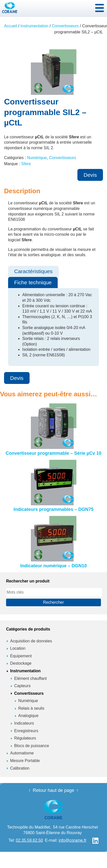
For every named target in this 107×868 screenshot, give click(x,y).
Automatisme (22, 753)
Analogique (28, 716)
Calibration (20, 768)
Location (18, 648)
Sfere (26, 164)
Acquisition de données (31, 641)
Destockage (21, 663)
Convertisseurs (65, 26)
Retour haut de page (53, 790)
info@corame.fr (73, 840)
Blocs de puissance (32, 746)
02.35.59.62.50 (29, 840)
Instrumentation (34, 26)
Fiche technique (33, 282)
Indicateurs (24, 723)
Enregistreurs (26, 731)
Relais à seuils (31, 708)
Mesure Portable (25, 761)
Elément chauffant (30, 678)
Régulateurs (25, 738)
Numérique (37, 158)
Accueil (11, 26)
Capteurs (22, 686)
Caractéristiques (33, 271)
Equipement (21, 656)
